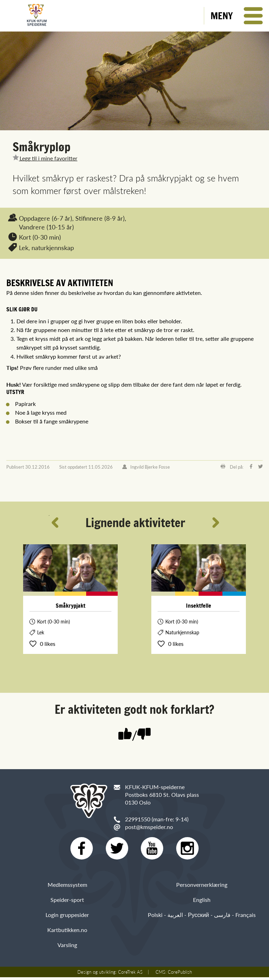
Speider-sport (67, 902)
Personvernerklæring (202, 887)
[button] (237, 16)
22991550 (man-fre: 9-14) (157, 819)
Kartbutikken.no (67, 933)
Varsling (67, 948)
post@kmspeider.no (149, 827)
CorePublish (180, 975)
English (202, 902)
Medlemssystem (67, 887)
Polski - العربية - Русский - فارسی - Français (202, 917)
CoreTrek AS (130, 975)
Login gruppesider (67, 917)
